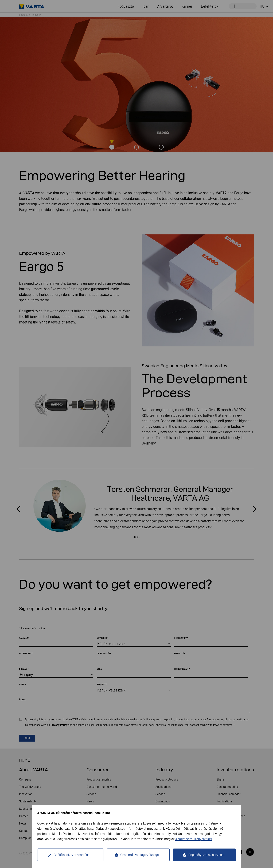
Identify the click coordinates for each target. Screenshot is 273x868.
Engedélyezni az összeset (207, 855)
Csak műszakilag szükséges (140, 855)
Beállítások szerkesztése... (73, 855)
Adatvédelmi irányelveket (194, 839)
